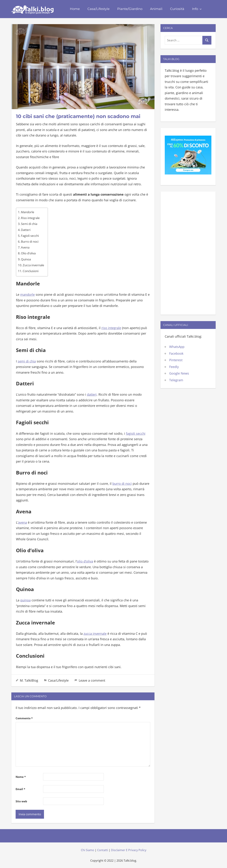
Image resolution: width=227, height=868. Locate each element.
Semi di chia (29, 224)
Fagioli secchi (30, 236)
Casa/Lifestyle (99, 9)
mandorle (27, 294)
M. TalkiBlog (29, 680)
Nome (21, 777)
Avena (25, 247)
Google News (179, 373)
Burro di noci (30, 241)
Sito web (21, 801)
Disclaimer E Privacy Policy (129, 850)
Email (20, 789)
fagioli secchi (136, 433)
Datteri (26, 230)
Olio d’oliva (28, 253)
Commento (24, 718)
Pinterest (176, 360)
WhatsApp (177, 347)
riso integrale (111, 328)
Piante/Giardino (130, 9)
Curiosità (177, 9)
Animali (156, 9)
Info (197, 9)
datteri (92, 394)
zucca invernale (95, 634)
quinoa (25, 600)
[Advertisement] (188, 252)
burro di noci (122, 484)
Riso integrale (30, 218)
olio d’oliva (85, 561)
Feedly (174, 367)
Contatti (103, 850)
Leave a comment (92, 680)
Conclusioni (31, 271)
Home (75, 9)
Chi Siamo (88, 850)
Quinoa (26, 259)
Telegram (176, 380)
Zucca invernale (33, 265)
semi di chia (27, 361)
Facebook (176, 353)
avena (23, 522)
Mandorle (28, 212)
